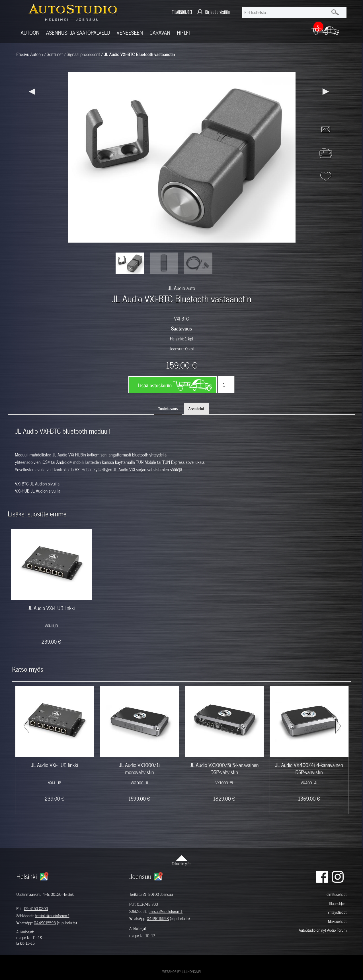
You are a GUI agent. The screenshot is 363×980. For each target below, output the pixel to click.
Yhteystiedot (337, 912)
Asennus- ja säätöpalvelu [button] (78, 33)
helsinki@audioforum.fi (52, 916)
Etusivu (23, 54)
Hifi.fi (183, 33)
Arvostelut (196, 409)
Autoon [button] (30, 33)
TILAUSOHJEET (182, 12)
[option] (130, 263)
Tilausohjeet (337, 903)
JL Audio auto (181, 288)
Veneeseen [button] (130, 33)
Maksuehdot (337, 921)
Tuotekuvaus (168, 409)
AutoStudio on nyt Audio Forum (323, 930)
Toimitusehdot (336, 894)
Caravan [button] (160, 33)
